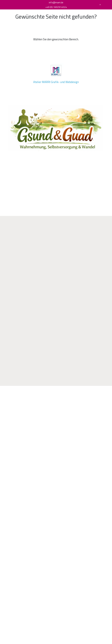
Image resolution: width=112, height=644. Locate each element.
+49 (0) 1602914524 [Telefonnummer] (56, 7)
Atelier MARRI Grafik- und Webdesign (56, 82)
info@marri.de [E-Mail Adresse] (56, 2)
